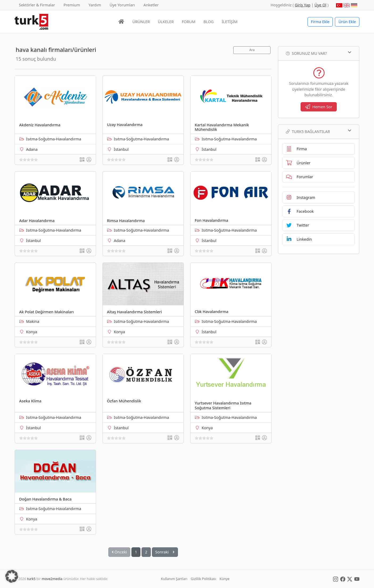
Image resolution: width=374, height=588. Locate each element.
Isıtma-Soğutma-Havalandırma (54, 139)
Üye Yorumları (122, 5)
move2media (52, 579)
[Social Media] (336, 579)
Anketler (151, 5)
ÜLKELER (166, 22)
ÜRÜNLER (141, 22)
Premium (72, 5)
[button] (12, 576)
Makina (33, 321)
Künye (224, 579)
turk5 (31, 579)
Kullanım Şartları (174, 579)
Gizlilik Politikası (203, 579)
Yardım (95, 5)
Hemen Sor (319, 107)
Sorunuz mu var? (319, 53)
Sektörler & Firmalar (37, 5)
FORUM (188, 22)
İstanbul (121, 149)
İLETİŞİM (230, 22)
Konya (32, 332)
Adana (32, 149)
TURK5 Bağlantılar (319, 131)
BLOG (209, 22)
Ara (252, 50)
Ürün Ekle (347, 22)
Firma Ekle (320, 22)
